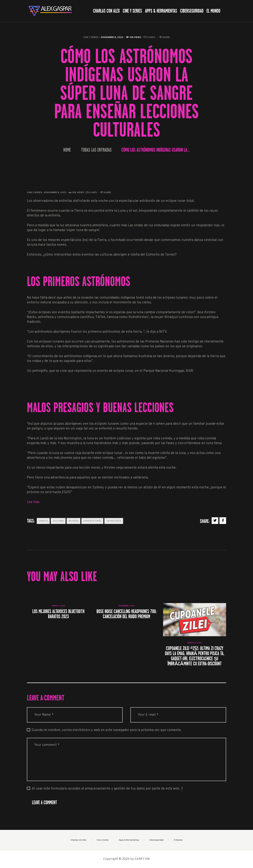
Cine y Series (91, 37)
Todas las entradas (96, 150)
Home (67, 150)
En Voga (73, 521)
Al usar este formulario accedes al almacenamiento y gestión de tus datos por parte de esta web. (107, 789)
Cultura (58, 521)
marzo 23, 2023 (195, 643)
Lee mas (33, 502)
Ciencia (43, 521)
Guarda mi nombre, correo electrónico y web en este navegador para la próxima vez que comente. (107, 730)
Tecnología (114, 521)
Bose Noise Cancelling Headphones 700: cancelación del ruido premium (127, 614)
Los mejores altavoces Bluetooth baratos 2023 (58, 614)
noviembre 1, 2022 (126, 606)
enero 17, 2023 (58, 606)
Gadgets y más (92, 521)
